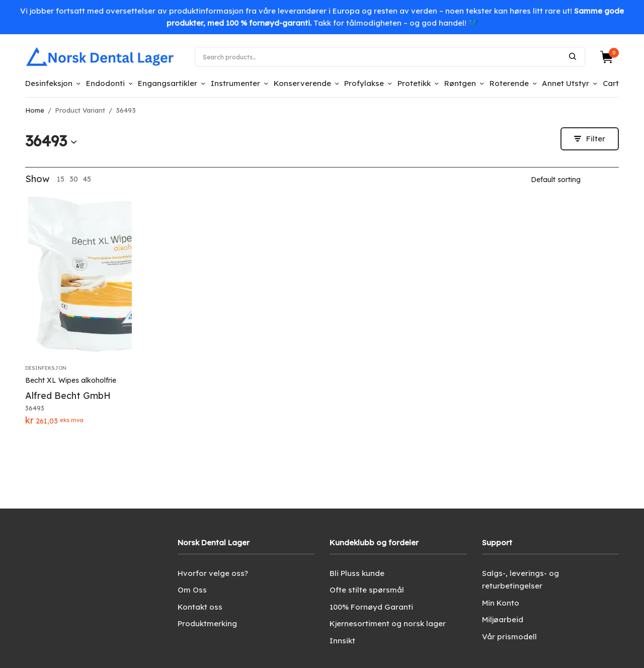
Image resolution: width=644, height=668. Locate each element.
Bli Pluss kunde (357, 573)
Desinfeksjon (49, 83)
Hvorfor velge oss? (213, 573)
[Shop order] (575, 180)
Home (35, 110)
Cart (611, 83)
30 (74, 179)
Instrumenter (235, 83)
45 (87, 179)
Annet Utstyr (566, 83)
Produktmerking (207, 623)
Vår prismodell (509, 637)
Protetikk (414, 83)
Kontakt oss (200, 607)
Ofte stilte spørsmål (367, 590)
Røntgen (460, 83)
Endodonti (105, 83)
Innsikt (342, 641)
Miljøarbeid (503, 619)
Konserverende (302, 83)
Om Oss (192, 590)
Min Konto (501, 603)
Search (573, 56)
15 (61, 179)
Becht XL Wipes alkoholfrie (71, 380)
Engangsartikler (168, 83)
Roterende (509, 83)
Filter (590, 139)
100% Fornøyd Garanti (371, 607)
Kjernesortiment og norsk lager (388, 623)
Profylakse (364, 83)
